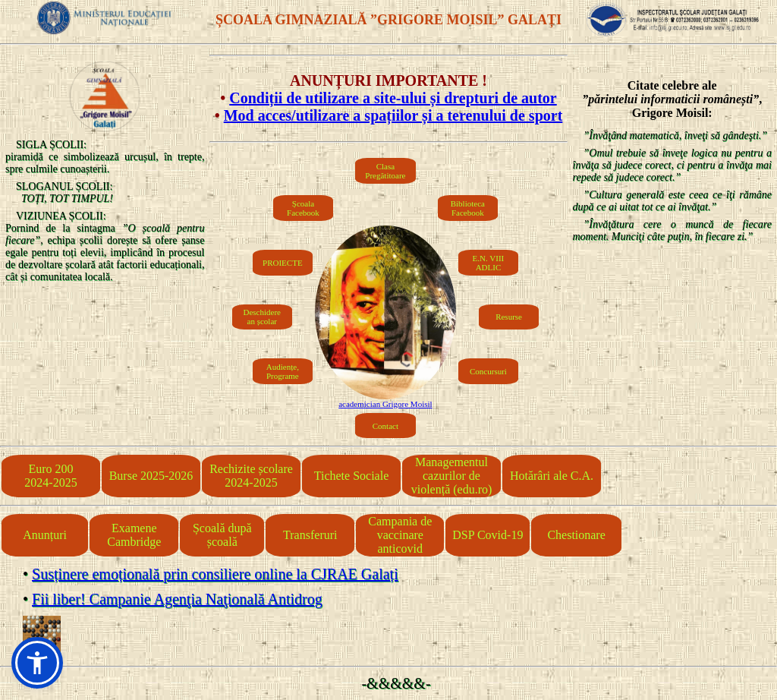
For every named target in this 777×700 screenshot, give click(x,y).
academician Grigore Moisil (385, 404)
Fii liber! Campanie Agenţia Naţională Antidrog (177, 599)
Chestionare (576, 535)
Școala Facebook (303, 208)
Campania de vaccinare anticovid (400, 535)
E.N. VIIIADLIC (489, 263)
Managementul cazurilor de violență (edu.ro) (452, 476)
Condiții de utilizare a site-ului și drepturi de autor (393, 98)
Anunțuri (45, 535)
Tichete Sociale (352, 476)
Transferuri (310, 535)
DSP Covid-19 (488, 535)
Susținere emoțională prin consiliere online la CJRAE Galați (215, 574)
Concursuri (488, 371)
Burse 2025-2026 (151, 476)
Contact (385, 426)
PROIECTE (283, 263)
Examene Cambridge (134, 535)
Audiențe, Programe (283, 371)
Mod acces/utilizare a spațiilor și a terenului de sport (393, 115)
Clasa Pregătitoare (385, 171)
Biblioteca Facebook (468, 208)
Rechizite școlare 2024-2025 (251, 476)
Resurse (509, 317)
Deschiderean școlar (262, 317)
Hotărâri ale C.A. (552, 476)
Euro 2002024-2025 (50, 476)
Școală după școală (222, 535)
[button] (37, 663)
